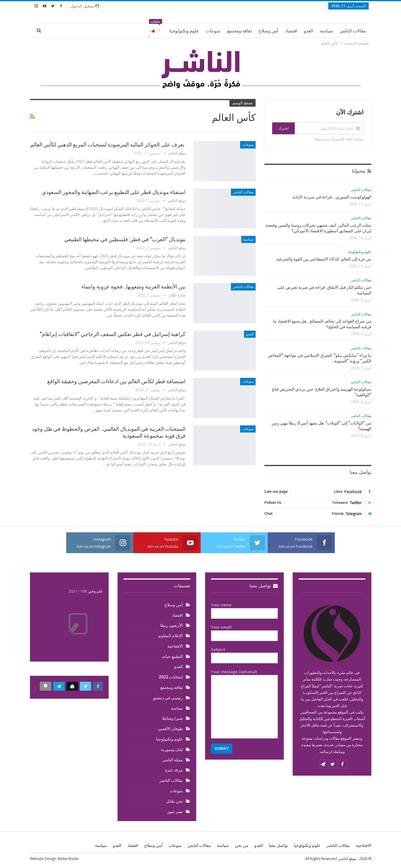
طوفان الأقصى (170, 729)
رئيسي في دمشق (168, 698)
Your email (244, 632)
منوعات (213, 31)
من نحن (242, 845)
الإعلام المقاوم (171, 636)
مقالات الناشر (353, 31)
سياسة (326, 31)
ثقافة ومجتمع (239, 31)
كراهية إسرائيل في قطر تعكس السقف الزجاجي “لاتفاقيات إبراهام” (113, 334)
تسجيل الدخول (85, 6)
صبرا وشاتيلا (172, 718)
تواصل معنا (264, 586)
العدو (309, 31)
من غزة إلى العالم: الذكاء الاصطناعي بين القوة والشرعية (324, 259)
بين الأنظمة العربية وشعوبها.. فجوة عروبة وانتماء (133, 287)
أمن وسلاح (268, 31)
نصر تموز (175, 812)
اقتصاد (291, 31)
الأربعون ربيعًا (172, 625)
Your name (244, 609)
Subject (244, 654)
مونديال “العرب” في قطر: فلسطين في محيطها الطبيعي (125, 239)
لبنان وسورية (172, 749)
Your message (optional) (244, 704)
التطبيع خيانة (172, 656)
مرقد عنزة (174, 770)
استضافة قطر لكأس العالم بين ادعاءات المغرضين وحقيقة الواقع (116, 381)
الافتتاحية (175, 646)
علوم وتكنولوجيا (184, 31)
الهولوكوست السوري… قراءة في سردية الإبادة (332, 197)
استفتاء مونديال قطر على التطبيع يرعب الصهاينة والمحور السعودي (114, 192)
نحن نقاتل (174, 801)
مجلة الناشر (173, 760)
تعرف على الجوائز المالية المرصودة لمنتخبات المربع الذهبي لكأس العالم (108, 145)
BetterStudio (68, 859)
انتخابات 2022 (171, 677)
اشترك (283, 128)
